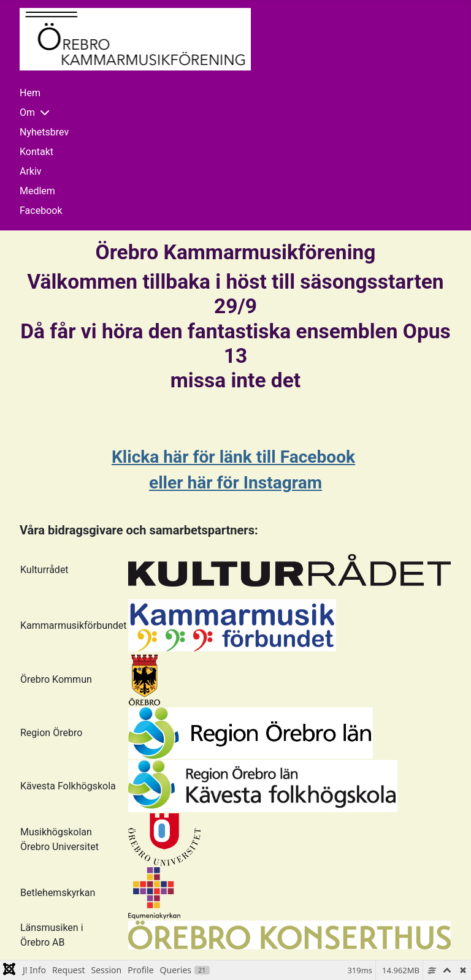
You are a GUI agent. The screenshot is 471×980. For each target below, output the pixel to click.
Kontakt (36, 152)
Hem (30, 93)
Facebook (41, 211)
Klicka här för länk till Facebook (233, 457)
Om (27, 112)
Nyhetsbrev (44, 132)
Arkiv (31, 171)
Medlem (37, 191)
